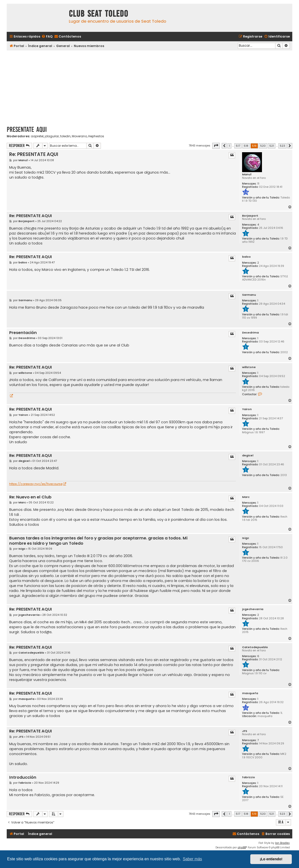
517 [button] (238, 146)
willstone (249, 367)
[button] (216, 146)
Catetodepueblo (255, 647)
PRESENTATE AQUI (27, 129)
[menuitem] (47, 37)
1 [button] (229, 146)
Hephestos (96, 136)
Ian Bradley (282, 843)
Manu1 (247, 174)
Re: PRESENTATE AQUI (34, 154)
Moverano (79, 136)
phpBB (242, 847)
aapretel (37, 136)
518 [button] (246, 146)
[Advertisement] (149, 86)
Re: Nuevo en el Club (30, 497)
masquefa (250, 693)
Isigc (246, 538)
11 (258, 184)
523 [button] (282, 146)
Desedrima (250, 333)
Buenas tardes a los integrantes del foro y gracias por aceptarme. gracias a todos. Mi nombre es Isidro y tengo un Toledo (98, 541)
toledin (65, 136)
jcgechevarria (253, 609)
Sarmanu (249, 295)
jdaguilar (52, 136)
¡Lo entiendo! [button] (271, 859)
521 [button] (272, 146)
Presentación (23, 333)
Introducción (23, 778)
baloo (246, 257)
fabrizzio (249, 777)
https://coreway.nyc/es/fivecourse (36, 484)
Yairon (247, 409)
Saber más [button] (192, 859)
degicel (248, 456)
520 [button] (263, 146)
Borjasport (250, 216)
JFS (245, 731)
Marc (246, 497)
